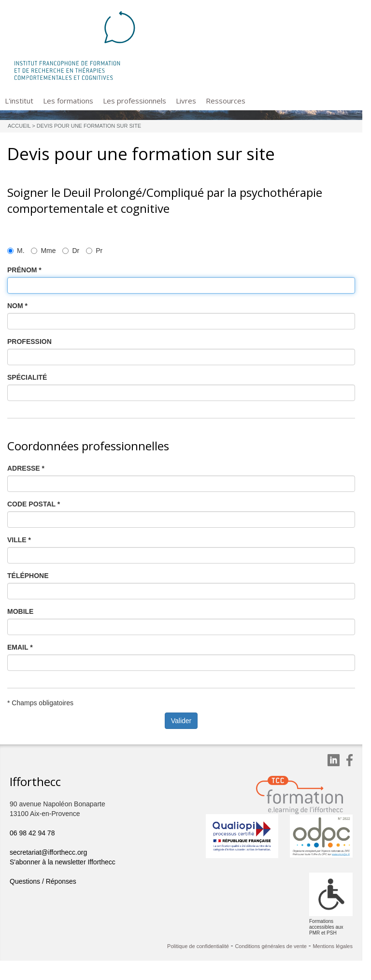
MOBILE (20, 611)
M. (16, 251)
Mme (43, 251)
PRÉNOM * (24, 270)
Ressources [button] (226, 101)
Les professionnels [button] (135, 101)
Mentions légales (333, 946)
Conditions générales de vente (271, 946)
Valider (181, 721)
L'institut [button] (19, 101)
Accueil (19, 126)
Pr (94, 251)
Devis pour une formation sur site (89, 126)
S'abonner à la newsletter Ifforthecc (63, 862)
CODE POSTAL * (34, 504)
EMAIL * (20, 647)
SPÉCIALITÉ (27, 377)
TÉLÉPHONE (28, 576)
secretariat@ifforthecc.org (48, 852)
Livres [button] (186, 101)
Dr (71, 251)
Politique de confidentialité (198, 946)
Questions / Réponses (43, 881)
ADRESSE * (26, 468)
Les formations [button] (68, 101)
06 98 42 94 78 (32, 833)
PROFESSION (29, 342)
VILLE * (19, 540)
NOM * (17, 306)
